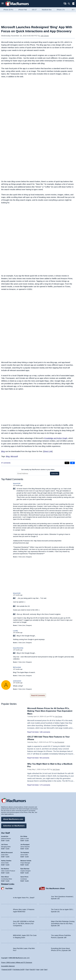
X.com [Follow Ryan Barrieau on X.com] (27, 873)
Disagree (29, 557)
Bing (3, 451)
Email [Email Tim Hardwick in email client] (22, 856)
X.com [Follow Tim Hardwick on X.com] (27, 856)
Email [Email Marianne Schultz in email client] (22, 865)
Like (24, 557)
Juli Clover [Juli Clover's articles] (5, 845)
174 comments (45, 785)
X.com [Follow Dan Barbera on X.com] (8, 873)
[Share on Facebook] (72, 463)
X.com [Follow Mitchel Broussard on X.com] (8, 856)
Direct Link (48, 451)
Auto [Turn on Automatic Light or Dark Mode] (38, 969)
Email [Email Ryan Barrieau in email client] (22, 873)
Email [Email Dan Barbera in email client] (3, 873)
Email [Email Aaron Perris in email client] (22, 881)
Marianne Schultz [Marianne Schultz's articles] (26, 861)
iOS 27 (34, 10)
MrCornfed (17, 667)
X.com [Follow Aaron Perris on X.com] (27, 881)
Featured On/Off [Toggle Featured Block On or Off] (7, 969)
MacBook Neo (47, 10)
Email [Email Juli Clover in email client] (3, 848)
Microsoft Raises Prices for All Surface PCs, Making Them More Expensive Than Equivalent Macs (50, 711)
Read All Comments (38, 695)
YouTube (9, 888)
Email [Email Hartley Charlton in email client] (3, 865)
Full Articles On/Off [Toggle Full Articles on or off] (19, 969)
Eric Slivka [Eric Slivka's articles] (24, 836)
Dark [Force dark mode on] (46, 969)
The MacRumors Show (55, 888)
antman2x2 (17, 681)
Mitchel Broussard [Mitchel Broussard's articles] (7, 853)
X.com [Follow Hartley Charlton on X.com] (8, 865)
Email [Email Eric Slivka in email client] (22, 840)
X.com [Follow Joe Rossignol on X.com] (27, 848)
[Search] (70, 4)
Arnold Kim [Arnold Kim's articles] (5, 836)
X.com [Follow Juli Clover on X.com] (8, 848)
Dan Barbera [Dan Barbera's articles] (5, 869)
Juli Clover (45, 36)
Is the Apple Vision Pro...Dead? (24, 898)
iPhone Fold (23, 10)
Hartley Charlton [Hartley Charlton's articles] (6, 861)
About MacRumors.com (13, 819)
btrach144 (17, 483)
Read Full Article (33, 732)
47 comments (6, 463)
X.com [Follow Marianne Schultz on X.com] (27, 865)
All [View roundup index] (73, 10)
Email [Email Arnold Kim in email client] (3, 840)
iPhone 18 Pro (8, 10)
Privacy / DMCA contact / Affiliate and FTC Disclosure (17, 962)
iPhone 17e (61, 10)
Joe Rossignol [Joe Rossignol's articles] (25, 845)
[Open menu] (3, 4)
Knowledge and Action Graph (56, 438)
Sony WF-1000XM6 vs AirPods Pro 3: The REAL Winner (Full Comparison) (24, 923)
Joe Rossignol (59, 742)
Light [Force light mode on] (42, 969)
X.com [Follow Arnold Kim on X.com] (8, 840)
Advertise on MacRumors (14, 826)
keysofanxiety (18, 648)
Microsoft (14, 456)
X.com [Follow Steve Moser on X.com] (8, 881)
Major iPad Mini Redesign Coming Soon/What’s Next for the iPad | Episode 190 (63, 923)
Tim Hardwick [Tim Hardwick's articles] (25, 853)
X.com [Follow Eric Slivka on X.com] (27, 840)
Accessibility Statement (8, 966)
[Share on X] (67, 463)
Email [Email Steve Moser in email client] (3, 881)
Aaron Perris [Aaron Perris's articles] (24, 877)
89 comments (45, 758)
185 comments (45, 732)
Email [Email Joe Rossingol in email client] (22, 848)
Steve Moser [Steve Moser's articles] (5, 877)
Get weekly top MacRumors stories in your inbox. (38, 470)
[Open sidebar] (73, 4)
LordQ (15, 631)
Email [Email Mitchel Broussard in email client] (3, 856)
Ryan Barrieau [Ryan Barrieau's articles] (25, 869)
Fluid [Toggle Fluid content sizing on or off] (27, 969)
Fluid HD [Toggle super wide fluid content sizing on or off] (32, 969)
